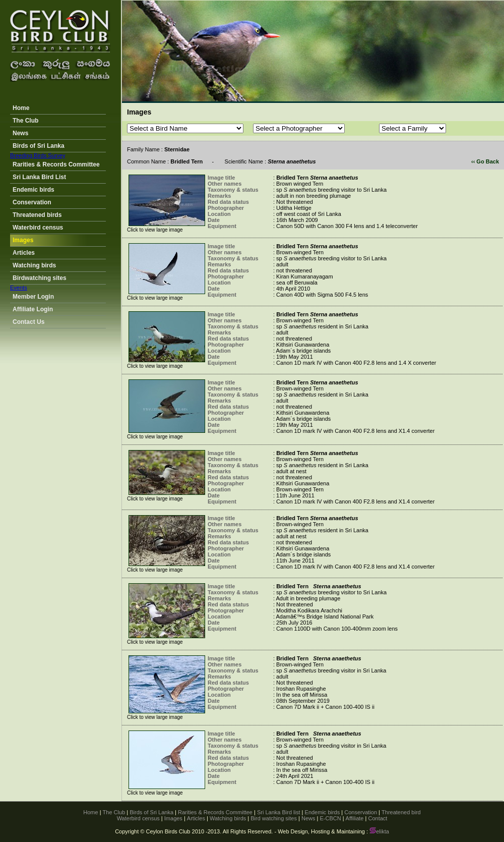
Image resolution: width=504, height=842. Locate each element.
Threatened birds (37, 215)
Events (19, 288)
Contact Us (28, 322)
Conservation (32, 202)
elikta (379, 831)
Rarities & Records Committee (56, 164)
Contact (377, 818)
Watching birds (34, 265)
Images (23, 240)
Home (21, 108)
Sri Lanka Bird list (279, 812)
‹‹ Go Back (485, 161)
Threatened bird (401, 812)
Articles (24, 253)
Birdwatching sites (40, 278)
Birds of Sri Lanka (39, 146)
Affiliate (355, 818)
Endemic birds (34, 190)
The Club (25, 121)
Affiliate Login (33, 309)
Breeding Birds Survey (38, 155)
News (20, 133)
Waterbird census (38, 228)
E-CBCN (330, 818)
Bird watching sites (274, 818)
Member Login (33, 297)
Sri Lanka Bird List (39, 177)
